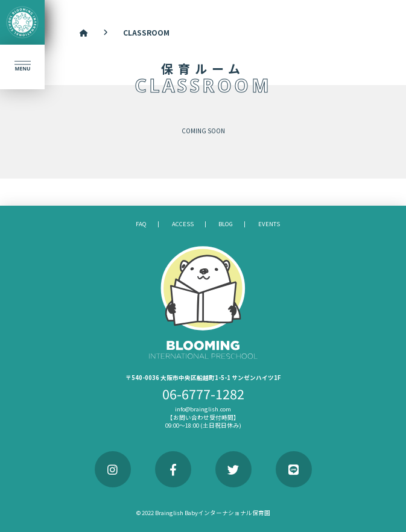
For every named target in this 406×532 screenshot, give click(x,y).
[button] (22, 67)
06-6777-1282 (203, 394)
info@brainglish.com (203, 409)
